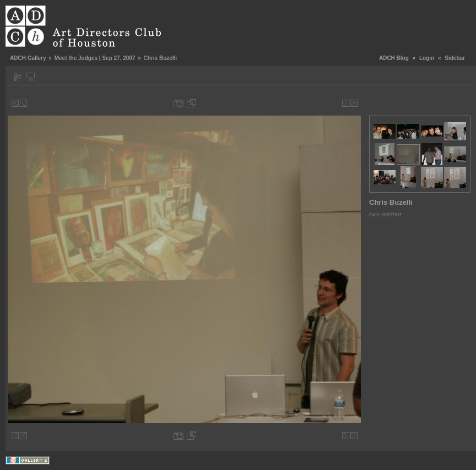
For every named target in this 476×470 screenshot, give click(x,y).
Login (427, 58)
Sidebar (455, 58)
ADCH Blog (394, 58)
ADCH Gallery (28, 58)
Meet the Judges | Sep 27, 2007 (95, 58)
